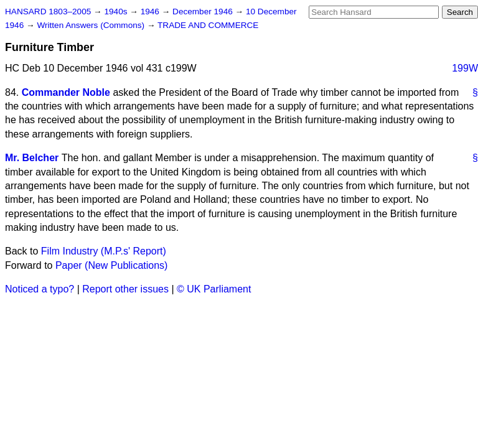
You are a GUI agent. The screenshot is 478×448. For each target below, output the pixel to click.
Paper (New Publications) (112, 265)
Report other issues (125, 289)
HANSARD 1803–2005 (48, 12)
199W (465, 68)
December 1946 (204, 12)
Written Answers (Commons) (92, 25)
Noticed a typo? (40, 289)
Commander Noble (66, 92)
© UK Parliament (214, 289)
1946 (151, 12)
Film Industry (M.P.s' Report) (104, 251)
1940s (117, 12)
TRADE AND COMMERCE (208, 25)
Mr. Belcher (32, 158)
